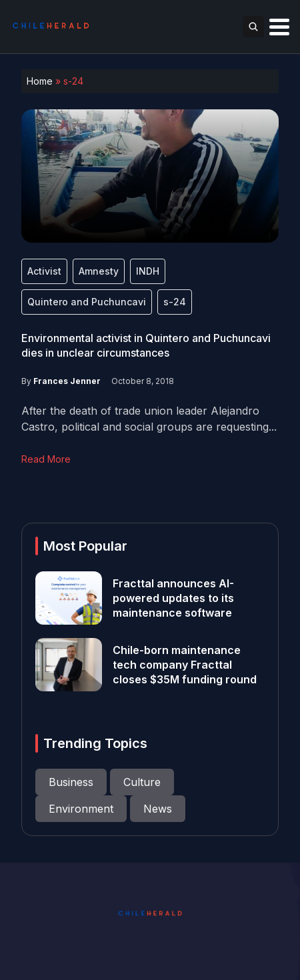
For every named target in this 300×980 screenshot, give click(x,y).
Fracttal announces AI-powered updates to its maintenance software (173, 598)
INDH (148, 271)
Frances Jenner (67, 381)
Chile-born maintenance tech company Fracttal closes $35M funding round (186, 665)
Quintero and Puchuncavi (87, 302)
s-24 (175, 302)
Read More (46, 459)
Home (40, 81)
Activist (44, 271)
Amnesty (99, 271)
